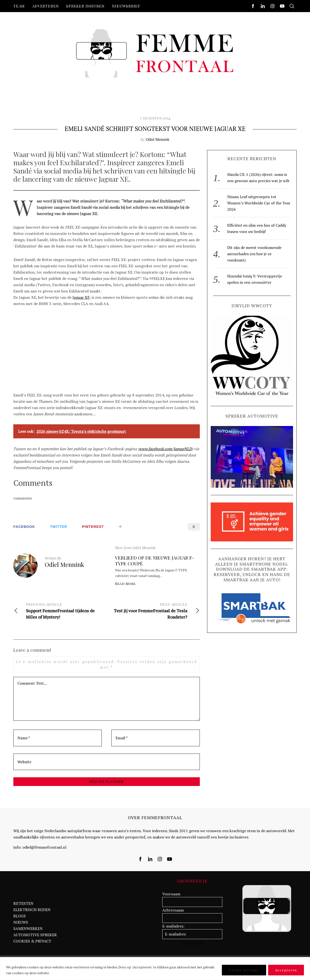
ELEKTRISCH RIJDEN (32, 912)
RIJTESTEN (23, 906)
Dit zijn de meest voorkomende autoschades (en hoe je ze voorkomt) (254, 254)
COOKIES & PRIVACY (32, 943)
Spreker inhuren (85, 6)
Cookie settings (244, 970)
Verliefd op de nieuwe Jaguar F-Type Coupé (155, 561)
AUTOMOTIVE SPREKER (35, 937)
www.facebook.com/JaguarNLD (165, 449)
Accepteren (286, 970)
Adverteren (45, 6)
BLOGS (19, 918)
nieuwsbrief (126, 6)
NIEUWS (21, 925)
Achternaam (173, 912)
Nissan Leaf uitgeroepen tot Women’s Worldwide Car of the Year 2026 (259, 203)
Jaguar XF (81, 297)
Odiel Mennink (158, 139)
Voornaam (171, 896)
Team (19, 6)
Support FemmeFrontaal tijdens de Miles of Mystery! (60, 610)
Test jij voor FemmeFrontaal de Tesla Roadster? (153, 610)
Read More (125, 584)
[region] (155, 969)
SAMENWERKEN (28, 931)
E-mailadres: (173, 928)
